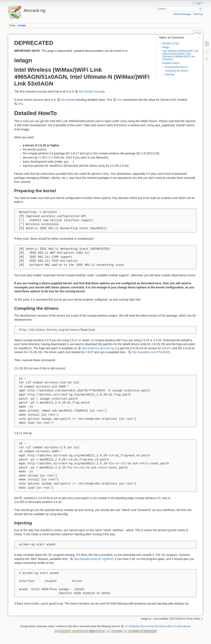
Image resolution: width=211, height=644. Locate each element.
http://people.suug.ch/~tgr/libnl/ (93, 559)
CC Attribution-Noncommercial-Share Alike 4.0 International (157, 626)
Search (201, 9)
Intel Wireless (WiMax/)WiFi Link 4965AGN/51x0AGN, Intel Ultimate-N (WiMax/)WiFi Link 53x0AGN (180, 55)
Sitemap (198, 14)
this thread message (92, 91)
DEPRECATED (171, 44)
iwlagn (22, 25)
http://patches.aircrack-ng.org (100, 348)
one (119, 100)
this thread (68, 100)
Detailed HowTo (171, 63)
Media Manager (182, 14)
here (125, 51)
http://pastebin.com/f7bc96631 (151, 352)
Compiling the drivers (176, 71)
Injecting (169, 74)
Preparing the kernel (176, 67)
